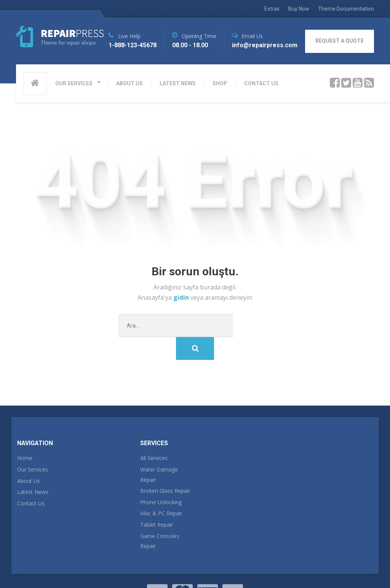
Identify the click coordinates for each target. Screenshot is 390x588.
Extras (272, 9)
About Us (29, 458)
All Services (154, 435)
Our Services (33, 447)
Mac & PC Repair (161, 490)
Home (25, 435)
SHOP (220, 83)
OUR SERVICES (74, 83)
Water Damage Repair (159, 452)
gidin (182, 297)
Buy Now (299, 9)
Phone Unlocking (161, 479)
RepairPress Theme (43, 568)
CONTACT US (261, 83)
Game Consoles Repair (160, 518)
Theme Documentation (346, 9)
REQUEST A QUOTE (340, 41)
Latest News (33, 469)
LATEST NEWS (178, 83)
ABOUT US (129, 83)
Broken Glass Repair (165, 468)
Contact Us (31, 480)
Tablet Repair (157, 502)
